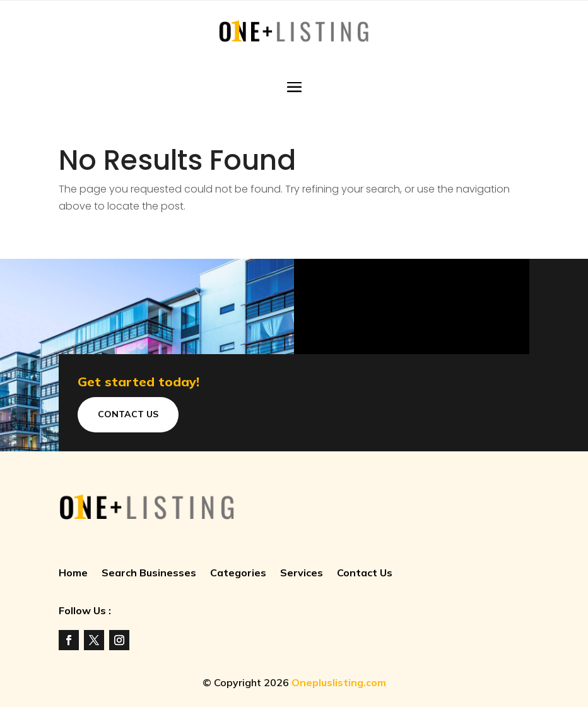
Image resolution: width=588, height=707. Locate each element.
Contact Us (128, 414)
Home (73, 573)
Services (302, 573)
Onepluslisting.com (339, 682)
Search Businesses (149, 573)
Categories (238, 573)
